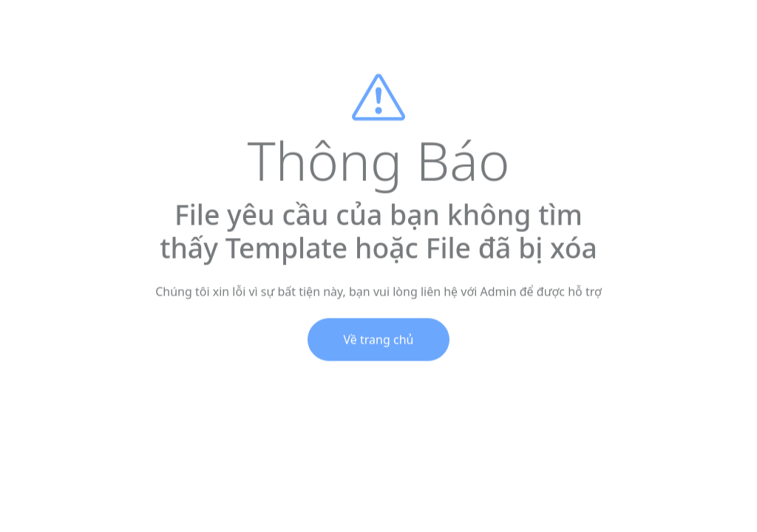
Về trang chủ (379, 343)
